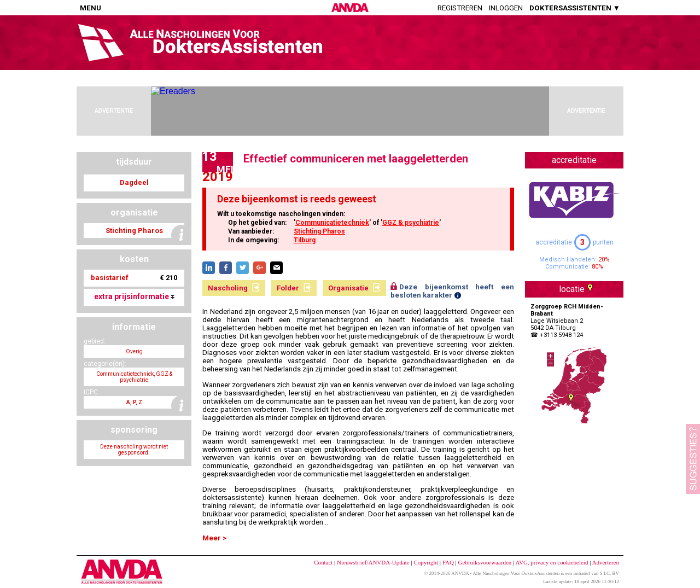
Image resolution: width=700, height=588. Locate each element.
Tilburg (305, 240)
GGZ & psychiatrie (411, 223)
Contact (323, 562)
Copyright (426, 562)
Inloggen (506, 8)
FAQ (448, 562)
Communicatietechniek (332, 223)
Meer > (214, 538)
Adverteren (606, 562)
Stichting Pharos (319, 231)
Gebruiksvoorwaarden (485, 562)
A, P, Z (134, 402)
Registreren (460, 8)
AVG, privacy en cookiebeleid (552, 562)
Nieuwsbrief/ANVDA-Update (373, 562)
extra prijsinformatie (134, 296)
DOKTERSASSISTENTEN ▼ (575, 8)
